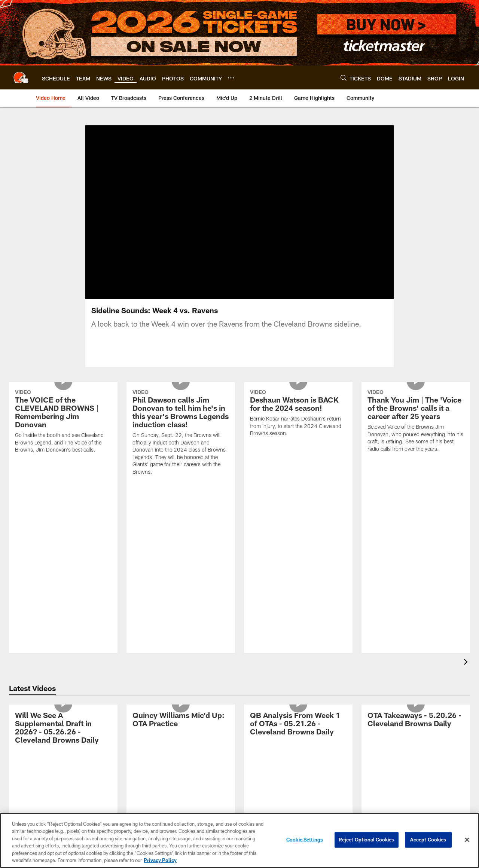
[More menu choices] (231, 78)
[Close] (467, 840)
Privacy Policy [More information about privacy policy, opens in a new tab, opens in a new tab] (160, 860)
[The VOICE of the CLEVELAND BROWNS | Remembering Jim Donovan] (63, 422)
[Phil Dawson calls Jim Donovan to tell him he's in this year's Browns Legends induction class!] (181, 433)
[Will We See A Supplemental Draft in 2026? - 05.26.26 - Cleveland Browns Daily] (63, 729)
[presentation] (467, 663)
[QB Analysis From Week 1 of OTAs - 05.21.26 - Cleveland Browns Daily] (298, 725)
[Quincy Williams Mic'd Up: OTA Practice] (181, 720)
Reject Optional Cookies (367, 840)
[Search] (344, 78)
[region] (239, 841)
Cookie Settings (305, 840)
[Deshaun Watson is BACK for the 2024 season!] (298, 414)
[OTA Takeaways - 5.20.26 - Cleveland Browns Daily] (416, 720)
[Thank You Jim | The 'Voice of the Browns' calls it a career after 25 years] (416, 422)
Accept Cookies (428, 840)
